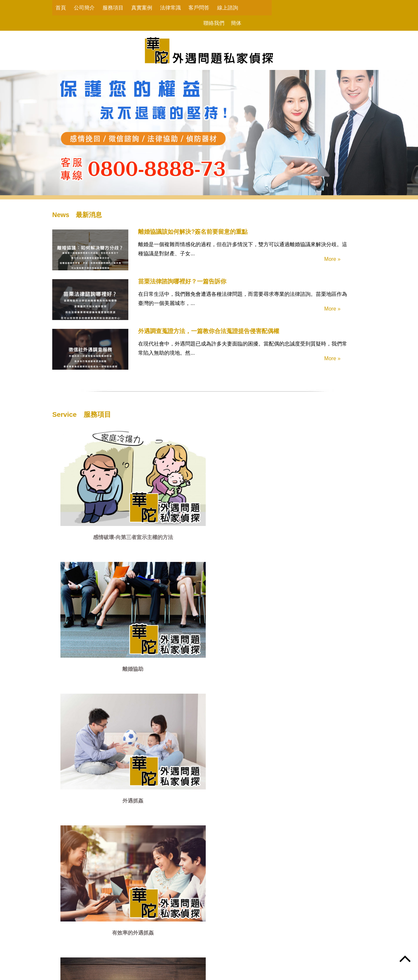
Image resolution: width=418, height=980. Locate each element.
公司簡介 (84, 8)
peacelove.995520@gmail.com (154, 953)
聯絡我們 (295, 8)
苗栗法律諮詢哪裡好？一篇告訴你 (163, 285)
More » (326, 265)
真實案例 (142, 8)
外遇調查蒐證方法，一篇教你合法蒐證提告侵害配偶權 (189, 335)
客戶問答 (199, 8)
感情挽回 (88, 554)
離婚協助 (160, 482)
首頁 (61, 8)
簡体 (317, 8)
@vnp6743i (229, 949)
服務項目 (113, 8)
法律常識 (170, 8)
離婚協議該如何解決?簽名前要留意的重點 (173, 235)
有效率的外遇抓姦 (304, 482)
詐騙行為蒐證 (232, 554)
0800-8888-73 (147, 938)
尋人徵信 (160, 554)
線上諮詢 (228, 8)
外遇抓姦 (232, 482)
